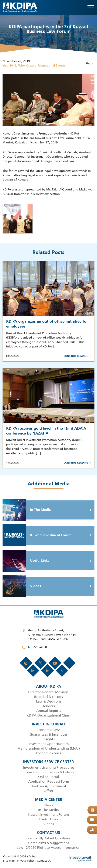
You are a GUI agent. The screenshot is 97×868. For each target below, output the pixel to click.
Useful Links (26, 561)
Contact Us (44, 861)
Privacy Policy (26, 861)
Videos (22, 586)
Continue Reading (77, 356)
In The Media (27, 510)
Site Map (9, 861)
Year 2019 (9, 66)
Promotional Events (51, 66)
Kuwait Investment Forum (37, 535)
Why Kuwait (27, 66)
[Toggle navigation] (91, 7)
